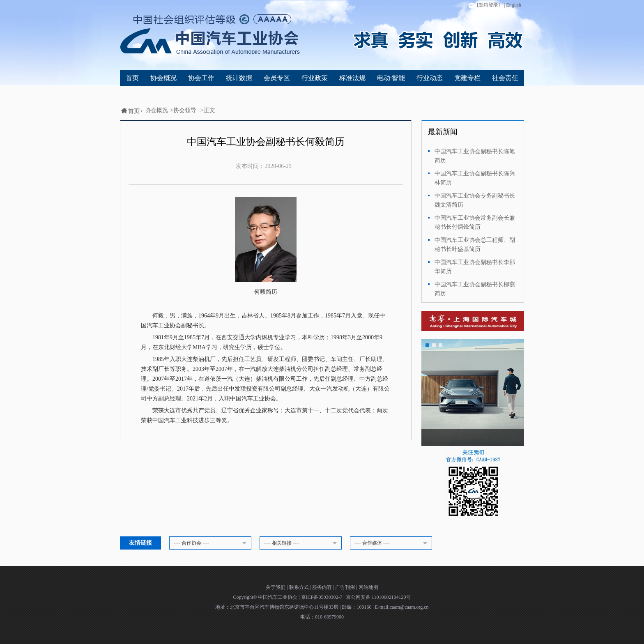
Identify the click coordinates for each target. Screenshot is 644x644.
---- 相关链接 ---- (302, 543)
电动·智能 (391, 78)
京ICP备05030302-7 (322, 597)
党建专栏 (467, 78)
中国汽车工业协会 (278, 597)
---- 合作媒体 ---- (392, 543)
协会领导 (185, 110)
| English (513, 5)
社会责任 (505, 78)
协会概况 (163, 78)
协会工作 (201, 78)
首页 (132, 78)
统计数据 (239, 78)
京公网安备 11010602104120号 (378, 597)
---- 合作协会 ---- (212, 543)
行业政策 (315, 78)
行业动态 (430, 78)
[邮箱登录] (483, 5)
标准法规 (352, 78)
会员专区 (277, 78)
